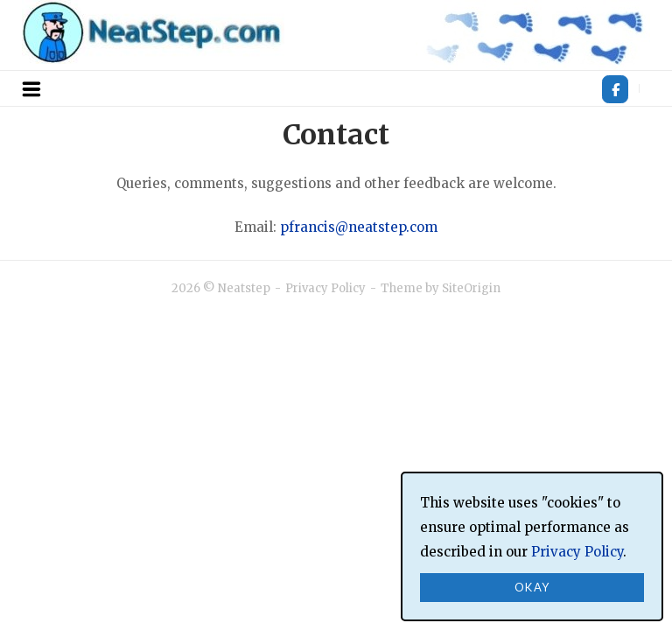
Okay (532, 587)
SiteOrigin (471, 288)
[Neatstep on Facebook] (615, 89)
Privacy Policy (325, 288)
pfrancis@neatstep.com (359, 227)
